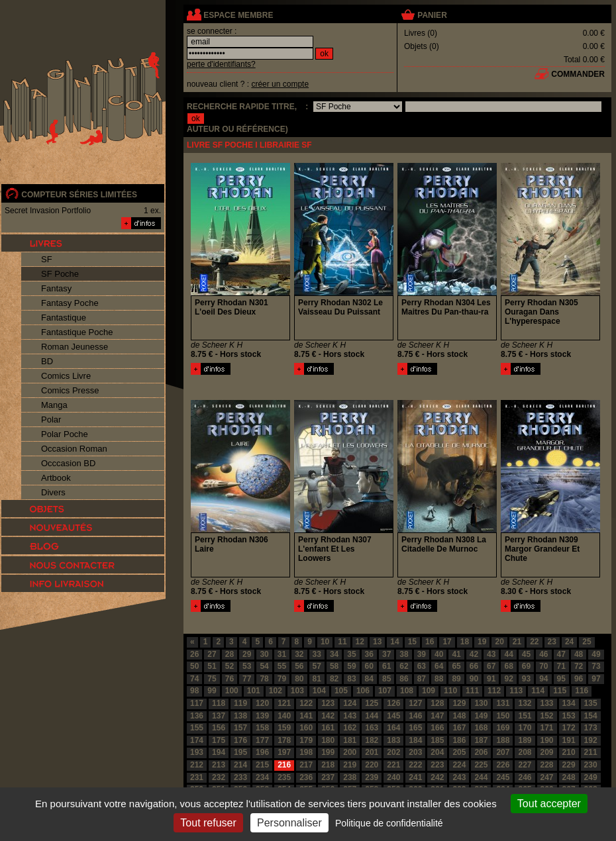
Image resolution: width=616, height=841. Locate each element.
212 (197, 765)
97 (596, 679)
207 (503, 752)
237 (328, 777)
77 (247, 679)
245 (503, 777)
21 (517, 642)
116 (582, 691)
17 (447, 642)
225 (481, 765)
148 (459, 716)
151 (525, 716)
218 (328, 765)
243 (459, 777)
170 (525, 728)
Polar (51, 420)
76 (230, 679)
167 (459, 728)
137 (219, 716)
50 (194, 666)
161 (328, 728)
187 (481, 740)
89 (456, 679)
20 (499, 642)
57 (317, 666)
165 (415, 728)
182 (372, 740)
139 (262, 716)
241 (415, 777)
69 (526, 666)
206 (481, 752)
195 (240, 752)
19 (482, 642)
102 (276, 691)
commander (578, 74)
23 (552, 642)
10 (325, 642)
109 (429, 691)
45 (526, 654)
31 (282, 654)
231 (197, 777)
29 (247, 654)
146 (415, 716)
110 (450, 691)
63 (422, 666)
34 (334, 654)
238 (350, 777)
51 (212, 666)
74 (194, 679)
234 (262, 777)
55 (282, 666)
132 (525, 703)
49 (596, 654)
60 (369, 666)
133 (547, 703)
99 (212, 691)
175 (219, 740)
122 (306, 703)
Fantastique (64, 318)
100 (232, 691)
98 (194, 691)
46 (543, 654)
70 (543, 666)
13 (377, 642)
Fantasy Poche (70, 303)
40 (439, 654)
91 (491, 679)
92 (508, 679)
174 (197, 740)
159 (284, 728)
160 (306, 728)
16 (430, 642)
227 (525, 765)
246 (525, 777)
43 (491, 654)
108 (407, 691)
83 (351, 679)
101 (254, 691)
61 (386, 666)
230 (591, 765)
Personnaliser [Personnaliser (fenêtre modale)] (289, 823)
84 (369, 679)
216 (284, 765)
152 (547, 716)
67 (491, 666)
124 (350, 703)
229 (569, 765)
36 (369, 654)
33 (317, 654)
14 (394, 642)
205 (459, 752)
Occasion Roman (74, 449)
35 (351, 654)
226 (503, 765)
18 (465, 642)
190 (547, 740)
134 (569, 703)
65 (456, 666)
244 (481, 777)
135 (591, 703)
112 (494, 691)
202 (393, 752)
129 (459, 703)
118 (219, 703)
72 (579, 666)
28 (230, 654)
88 (439, 679)
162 (350, 728)
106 (363, 691)
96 (579, 679)
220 (372, 765)
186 (459, 740)
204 (437, 752)
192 (591, 740)
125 (372, 703)
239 (372, 777)
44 (508, 654)
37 (386, 654)
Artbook (56, 478)
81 (317, 679)
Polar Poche (65, 434)
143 (350, 716)
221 (393, 765)
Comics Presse (70, 390)
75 (212, 679)
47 (561, 654)
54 (264, 666)
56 (299, 666)
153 (569, 716)
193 (197, 752)
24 (569, 642)
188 (503, 740)
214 (240, 765)
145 (393, 716)
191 (569, 740)
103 (297, 691)
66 (474, 666)
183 (393, 740)
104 (319, 691)
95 (561, 679)
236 (306, 777)
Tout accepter (549, 804)
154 (591, 716)
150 (503, 716)
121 (284, 703)
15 (412, 642)
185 (437, 740)
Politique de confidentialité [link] (389, 823)
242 (437, 777)
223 (437, 765)
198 (306, 752)
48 (579, 654)
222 (415, 765)
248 (569, 777)
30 (264, 654)
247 (547, 777)
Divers (53, 492)
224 (459, 765)
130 (481, 703)
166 (437, 728)
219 (350, 765)
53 (247, 666)
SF (47, 259)
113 (516, 691)
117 (197, 703)
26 (194, 654)
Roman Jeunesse (75, 347)
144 (372, 716)
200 (350, 752)
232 (219, 777)
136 (197, 716)
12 (360, 642)
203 (415, 752)
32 (299, 654)
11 (342, 642)
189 (525, 740)
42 (474, 654)
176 (240, 740)
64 (439, 666)
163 (372, 728)
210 (569, 752)
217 (306, 765)
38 (404, 654)
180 (328, 740)
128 (437, 703)
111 (472, 691)
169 (503, 728)
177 (262, 740)
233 (240, 777)
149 (481, 716)
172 (569, 728)
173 (591, 728)
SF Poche (60, 274)
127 (415, 703)
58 (334, 666)
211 (591, 752)
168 (481, 728)
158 (262, 728)
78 (264, 679)
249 (591, 777)
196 (262, 752)
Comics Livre (66, 376)
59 (351, 666)
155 (197, 728)
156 (219, 728)
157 (240, 728)
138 (240, 716)
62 (404, 666)
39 (422, 654)
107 (385, 691)
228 (547, 765)
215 (262, 765)
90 (474, 679)
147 (437, 716)
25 (587, 642)
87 (422, 679)
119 (240, 703)
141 (306, 716)
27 (212, 654)
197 (284, 752)
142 (328, 716)
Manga (54, 405)
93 (526, 679)
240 (393, 777)
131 (503, 703)
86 (404, 679)
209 (547, 752)
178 (284, 740)
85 (386, 679)
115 (560, 691)
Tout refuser (208, 823)
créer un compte (280, 84)
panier (432, 15)
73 (596, 666)
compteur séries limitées (79, 195)
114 (538, 691)
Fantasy (56, 288)
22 (534, 642)
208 (525, 752)
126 (393, 703)
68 (508, 666)
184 (415, 740)
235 (284, 777)
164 (393, 728)
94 (543, 679)
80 (299, 679)
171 (547, 728)
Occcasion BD (68, 463)
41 (456, 654)
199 (328, 752)
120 (262, 703)
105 (341, 691)
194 (219, 752)
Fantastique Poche (77, 332)
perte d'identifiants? (221, 64)
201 (372, 752)
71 (561, 666)
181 (350, 740)
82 (334, 679)
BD (47, 361)
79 (282, 679)
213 (219, 765)
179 (306, 740)
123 (328, 703)
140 (284, 716)
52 (230, 666)
